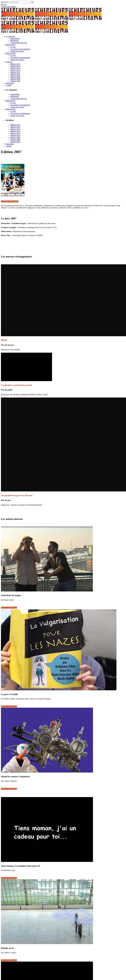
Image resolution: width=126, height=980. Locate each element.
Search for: (5, 2)
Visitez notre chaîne (8, 7)
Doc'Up (4, 4)
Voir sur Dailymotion (9, 608)
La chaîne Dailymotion (10, 202)
